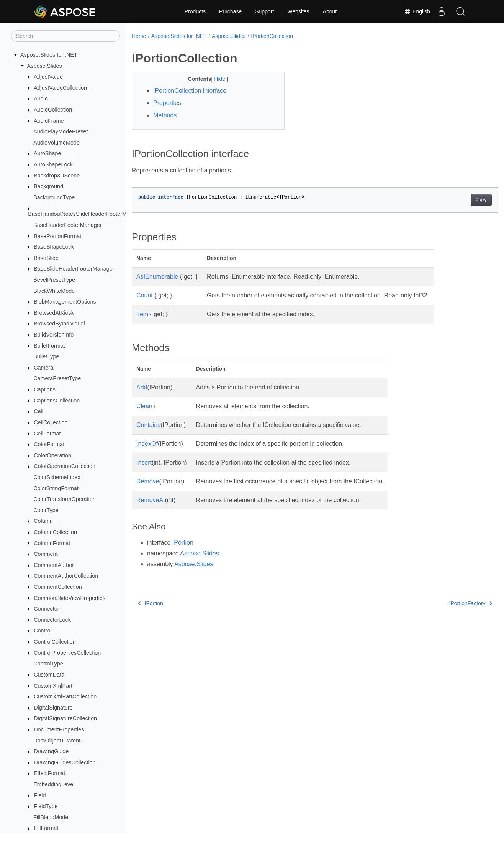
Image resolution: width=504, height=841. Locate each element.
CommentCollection (58, 587)
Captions (45, 389)
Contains (148, 425)
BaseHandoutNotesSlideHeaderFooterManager (86, 214)
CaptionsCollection (57, 401)
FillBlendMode (51, 817)
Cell (38, 411)
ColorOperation (52, 455)
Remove (148, 481)
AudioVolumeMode (56, 143)
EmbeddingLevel (54, 784)
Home (139, 36)
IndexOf (147, 444)
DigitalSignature (53, 708)
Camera (43, 368)
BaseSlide (46, 258)
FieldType (46, 806)
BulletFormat (49, 346)
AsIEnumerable (157, 277)
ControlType (48, 664)
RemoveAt (151, 500)
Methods (165, 115)
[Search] (65, 36)
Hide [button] (215, 79)
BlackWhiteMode (54, 291)
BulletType (46, 356)
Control (43, 631)
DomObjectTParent (57, 741)
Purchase (230, 11)
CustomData (49, 675)
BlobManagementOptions (65, 302)
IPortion (183, 543)
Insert (144, 462)
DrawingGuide (51, 751)
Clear (144, 406)
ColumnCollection (55, 532)
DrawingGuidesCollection (65, 762)
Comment (46, 554)
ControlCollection (55, 642)
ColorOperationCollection (65, 466)
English (417, 11)
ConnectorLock (52, 620)
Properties (167, 103)
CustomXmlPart (53, 686)
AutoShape (47, 153)
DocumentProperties (59, 729)
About (330, 11)
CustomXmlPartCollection (65, 696)
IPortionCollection (272, 36)
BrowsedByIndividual (59, 324)
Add (142, 387)
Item (142, 314)
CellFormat (47, 434)
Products (195, 11)
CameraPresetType (57, 378)
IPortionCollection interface (190, 91)
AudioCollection (53, 110)
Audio (41, 99)
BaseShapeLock (54, 247)
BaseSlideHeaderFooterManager (74, 269)
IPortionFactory (445, 603)
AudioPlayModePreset (61, 131)
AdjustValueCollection (60, 88)
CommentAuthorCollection (66, 576)
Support (264, 11)
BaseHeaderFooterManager (67, 225)
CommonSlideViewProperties (70, 598)
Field (40, 795)
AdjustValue (48, 77)
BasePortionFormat (57, 236)
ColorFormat (49, 444)
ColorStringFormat (56, 488)
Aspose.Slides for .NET (49, 55)
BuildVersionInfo (54, 335)
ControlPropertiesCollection (67, 653)
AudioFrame (49, 121)
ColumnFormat (52, 543)
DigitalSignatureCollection (65, 718)
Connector (46, 609)
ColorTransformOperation (65, 499)
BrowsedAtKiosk (54, 313)
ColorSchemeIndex (57, 477)
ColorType (46, 510)
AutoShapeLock (53, 164)
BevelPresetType (54, 280)
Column (43, 521)
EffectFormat (49, 773)
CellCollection (51, 422)
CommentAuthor (54, 565)
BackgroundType (54, 197)
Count (145, 295)
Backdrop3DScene (57, 176)
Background (48, 186)
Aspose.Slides (45, 66)
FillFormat (46, 828)
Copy (456, 200)
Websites (298, 11)
